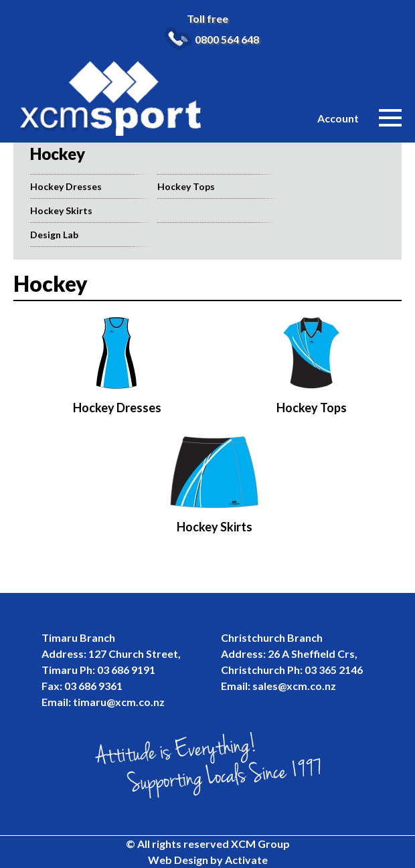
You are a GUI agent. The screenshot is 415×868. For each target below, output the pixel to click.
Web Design (178, 860)
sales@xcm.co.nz (294, 686)
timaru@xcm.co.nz (119, 702)
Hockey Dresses (66, 186)
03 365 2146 (334, 670)
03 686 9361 (93, 686)
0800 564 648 (227, 39)
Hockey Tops (186, 186)
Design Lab (54, 235)
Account (338, 118)
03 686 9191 (126, 670)
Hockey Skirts (61, 210)
